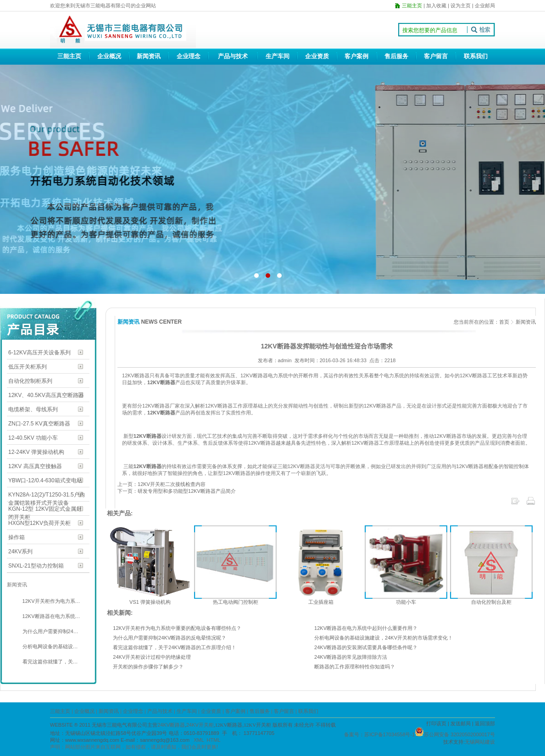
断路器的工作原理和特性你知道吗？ (355, 667)
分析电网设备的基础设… (50, 646)
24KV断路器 (171, 725)
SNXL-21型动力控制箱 (36, 566)
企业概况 (109, 56)
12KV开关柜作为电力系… (51, 601)
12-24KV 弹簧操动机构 (36, 452)
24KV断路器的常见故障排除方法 (351, 657)
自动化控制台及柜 (491, 602)
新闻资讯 (149, 56)
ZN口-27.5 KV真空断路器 (39, 424)
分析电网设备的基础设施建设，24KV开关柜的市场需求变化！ (384, 638)
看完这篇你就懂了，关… (50, 662)
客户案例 (356, 56)
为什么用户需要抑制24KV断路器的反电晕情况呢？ (170, 638)
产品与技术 (233, 56)
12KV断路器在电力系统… (51, 616)
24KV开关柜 (200, 725)
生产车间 (278, 56)
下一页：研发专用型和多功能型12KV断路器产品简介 (177, 491)
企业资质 (317, 56)
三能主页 (69, 56)
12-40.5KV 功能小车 (33, 438)
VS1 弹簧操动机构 (150, 602)
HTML (214, 740)
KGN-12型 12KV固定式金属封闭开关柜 (45, 510)
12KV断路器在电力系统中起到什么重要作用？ (366, 628)
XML (199, 740)
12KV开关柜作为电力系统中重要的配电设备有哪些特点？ (177, 628)
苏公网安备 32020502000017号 (459, 734)
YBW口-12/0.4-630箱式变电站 (45, 480)
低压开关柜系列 (28, 367)
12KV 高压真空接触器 (35, 466)
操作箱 (17, 537)
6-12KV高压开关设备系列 (39, 353)
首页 (504, 322)
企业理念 (189, 56)
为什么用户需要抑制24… (50, 631)
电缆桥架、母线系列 (33, 409)
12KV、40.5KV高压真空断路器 (46, 395)
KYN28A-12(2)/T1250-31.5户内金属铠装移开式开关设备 (47, 495)
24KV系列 (20, 552)
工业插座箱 (321, 602)
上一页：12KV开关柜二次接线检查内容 (161, 484)
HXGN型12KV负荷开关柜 (39, 523)
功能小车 (406, 602)
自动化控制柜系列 (30, 381)
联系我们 (476, 56)
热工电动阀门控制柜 (236, 602)
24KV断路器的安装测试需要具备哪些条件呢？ (366, 647)
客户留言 (436, 56)
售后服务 (396, 56)
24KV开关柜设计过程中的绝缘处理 (152, 657)
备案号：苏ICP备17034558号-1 (379, 734)
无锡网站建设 (480, 742)
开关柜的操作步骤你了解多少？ (148, 667)
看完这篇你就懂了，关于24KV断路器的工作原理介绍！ (175, 647)
